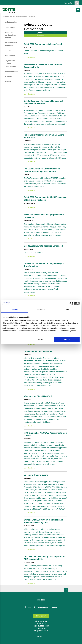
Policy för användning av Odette (11, 35)
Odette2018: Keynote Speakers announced (43, 246)
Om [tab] (68, 310)
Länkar (8, 81)
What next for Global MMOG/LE (38, 396)
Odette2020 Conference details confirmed (43, 44)
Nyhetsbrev (10, 56)
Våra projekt (10, 27)
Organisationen (12, 71)
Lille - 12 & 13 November (33, 253)
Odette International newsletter (38, 351)
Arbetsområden (12, 22)
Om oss (12, 16)
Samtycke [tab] (14, 310)
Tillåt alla (67, 339)
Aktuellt (8, 51)
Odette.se (6, 16)
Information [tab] (41, 310)
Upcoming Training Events (36, 475)
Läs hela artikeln (30, 57)
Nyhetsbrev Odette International (11, 63)
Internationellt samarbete (11, 44)
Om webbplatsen (41, 607)
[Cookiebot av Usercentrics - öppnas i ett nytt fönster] (70, 303)
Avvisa (41, 339)
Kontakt (9, 76)
